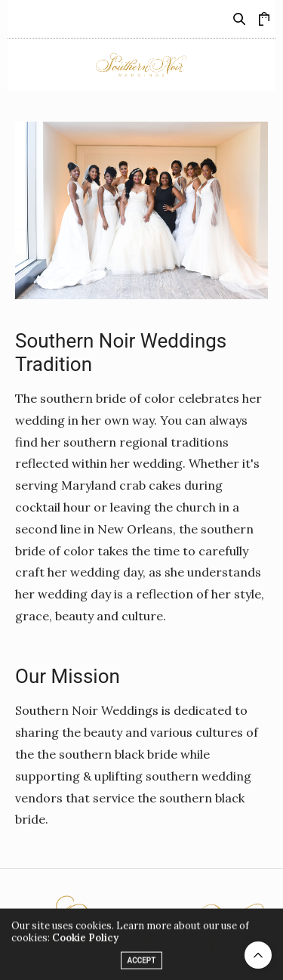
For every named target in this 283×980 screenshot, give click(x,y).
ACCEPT (142, 964)
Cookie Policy (85, 941)
